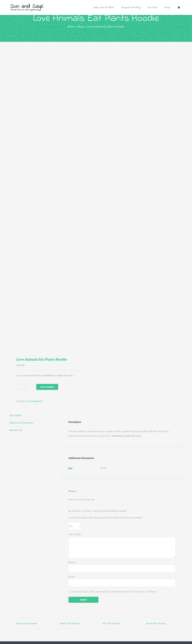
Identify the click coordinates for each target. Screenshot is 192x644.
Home (71, 27)
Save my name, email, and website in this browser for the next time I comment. (114, 592)
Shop (81, 27)
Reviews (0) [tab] (16, 430)
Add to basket (47, 387)
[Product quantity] (25, 387)
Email (72, 577)
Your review (76, 534)
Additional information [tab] (22, 423)
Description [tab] (16, 415)
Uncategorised (35, 401)
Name (72, 562)
